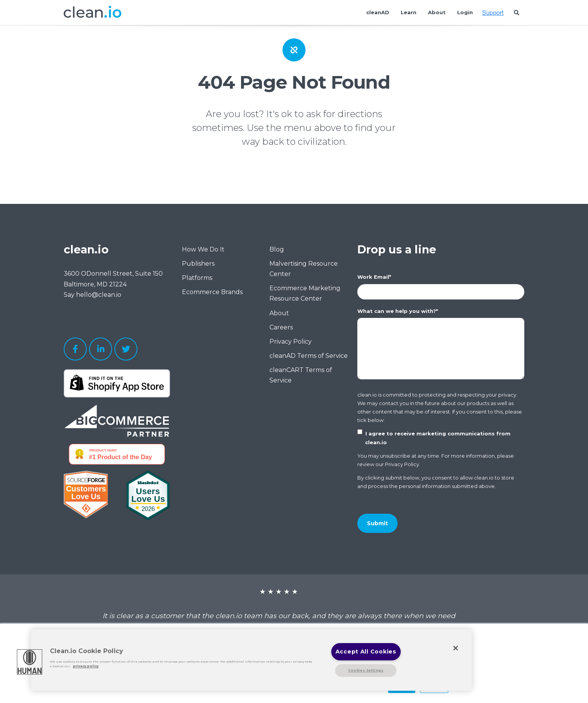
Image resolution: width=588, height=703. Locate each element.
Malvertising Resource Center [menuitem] (304, 269)
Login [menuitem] (465, 12)
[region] (251, 660)
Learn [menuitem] (409, 12)
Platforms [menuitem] (197, 278)
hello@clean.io (99, 295)
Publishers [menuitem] (198, 264)
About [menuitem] (437, 12)
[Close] (456, 648)
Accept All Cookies (366, 652)
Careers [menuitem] (281, 327)
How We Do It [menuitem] (203, 249)
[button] (30, 662)
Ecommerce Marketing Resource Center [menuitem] (305, 293)
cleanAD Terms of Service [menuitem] (309, 356)
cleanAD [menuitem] (378, 12)
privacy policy (86, 667)
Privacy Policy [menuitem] (291, 342)
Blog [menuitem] (277, 249)
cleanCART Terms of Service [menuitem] (301, 375)
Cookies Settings (366, 670)
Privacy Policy (402, 464)
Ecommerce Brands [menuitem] (212, 292)
